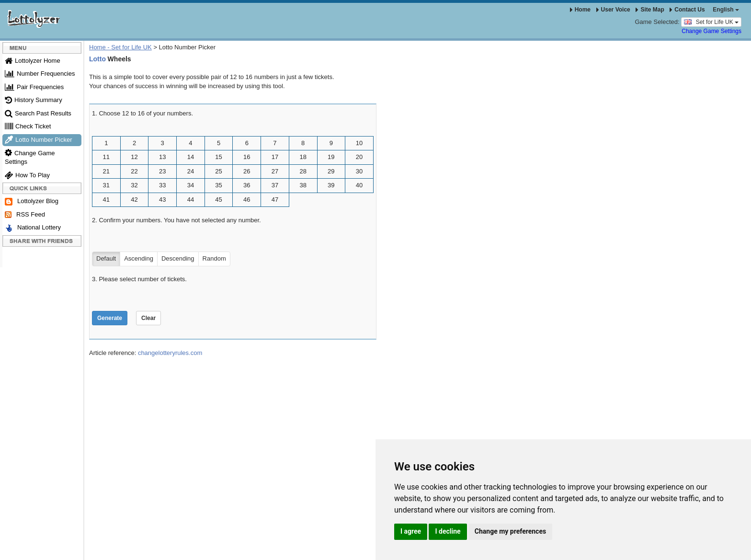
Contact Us (687, 10)
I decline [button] (448, 531)
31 (106, 185)
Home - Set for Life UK (120, 47)
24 (191, 171)
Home (580, 10)
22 (134, 171)
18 (303, 157)
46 (247, 200)
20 (359, 157)
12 (134, 157)
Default (106, 259)
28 (303, 171)
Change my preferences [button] (510, 531)
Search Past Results (38, 113)
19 (331, 157)
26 (247, 171)
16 (247, 157)
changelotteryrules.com (170, 353)
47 (275, 200)
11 (106, 157)
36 (247, 185)
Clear (148, 318)
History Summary (34, 100)
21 (106, 171)
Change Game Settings (711, 31)
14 (191, 157)
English (726, 10)
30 (359, 171)
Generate (110, 318)
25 (218, 171)
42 (134, 200)
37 (275, 185)
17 (275, 157)
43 (162, 200)
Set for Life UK (711, 22)
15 (218, 157)
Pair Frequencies (34, 87)
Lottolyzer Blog (32, 201)
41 (106, 200)
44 (191, 200)
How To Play (27, 175)
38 (303, 185)
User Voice (613, 10)
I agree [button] (411, 531)
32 (134, 185)
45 (218, 200)
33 (162, 185)
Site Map (650, 10)
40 (359, 185)
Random (214, 259)
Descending (178, 259)
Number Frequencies (40, 74)
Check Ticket (28, 126)
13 (162, 157)
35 (218, 185)
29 (331, 171)
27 (275, 171)
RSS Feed (25, 215)
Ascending (139, 259)
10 (359, 143)
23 (162, 171)
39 (331, 185)
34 (191, 185)
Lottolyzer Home (33, 61)
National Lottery (33, 228)
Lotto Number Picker (39, 140)
